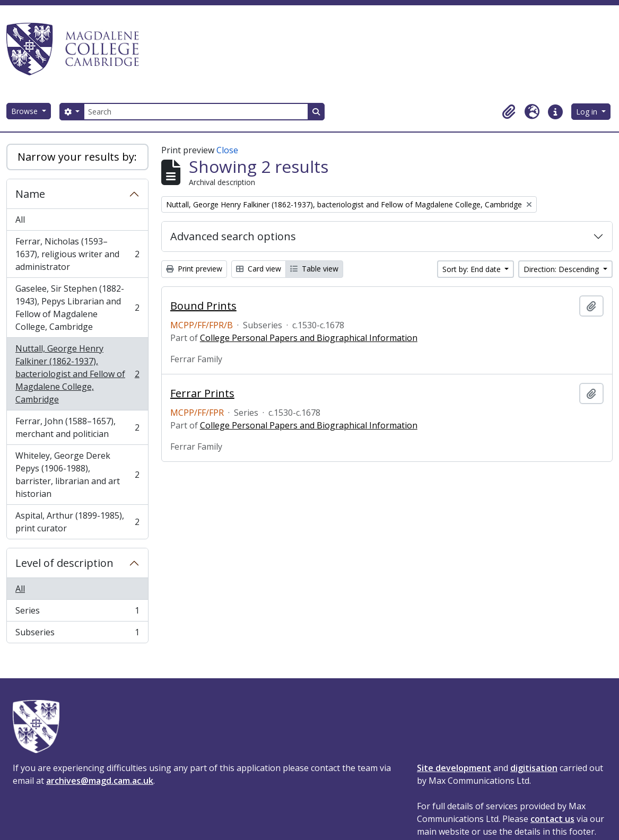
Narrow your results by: (77, 157)
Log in (588, 112)
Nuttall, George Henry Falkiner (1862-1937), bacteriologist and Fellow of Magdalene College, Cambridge (77, 374)
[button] (509, 112)
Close (227, 150)
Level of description (64, 563)
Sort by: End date (473, 269)
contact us (552, 819)
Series (77, 613)
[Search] (196, 112)
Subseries (77, 634)
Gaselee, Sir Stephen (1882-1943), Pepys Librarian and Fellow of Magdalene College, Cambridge (77, 308)
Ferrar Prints (202, 393)
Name (30, 194)
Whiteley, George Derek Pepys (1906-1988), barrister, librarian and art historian (77, 475)
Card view (259, 269)
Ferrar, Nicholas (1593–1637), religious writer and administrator (77, 254)
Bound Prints (203, 306)
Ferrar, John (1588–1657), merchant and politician (77, 427)
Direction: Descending (562, 269)
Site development (454, 768)
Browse (25, 111)
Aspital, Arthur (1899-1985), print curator (77, 522)
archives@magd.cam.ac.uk (100, 781)
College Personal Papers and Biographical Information (309, 338)
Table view (314, 269)
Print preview (194, 269)
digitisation (534, 768)
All (20, 220)
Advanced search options (233, 236)
